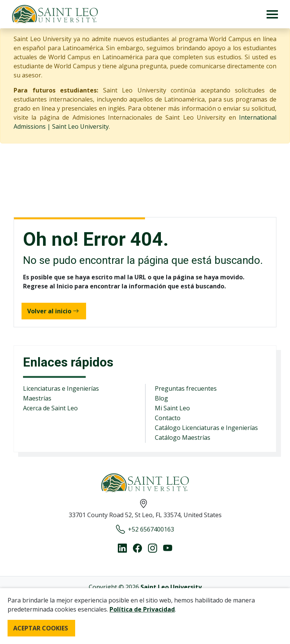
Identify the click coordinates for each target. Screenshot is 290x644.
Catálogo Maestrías (183, 438)
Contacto (168, 418)
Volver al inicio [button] (53, 311)
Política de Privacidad (142, 609)
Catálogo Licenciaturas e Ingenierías (206, 428)
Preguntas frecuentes (186, 388)
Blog (161, 398)
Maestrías (37, 398)
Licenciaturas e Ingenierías (61, 388)
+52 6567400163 (145, 529)
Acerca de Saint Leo (50, 408)
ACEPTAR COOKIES (41, 628)
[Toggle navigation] (272, 14)
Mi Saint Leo (172, 408)
